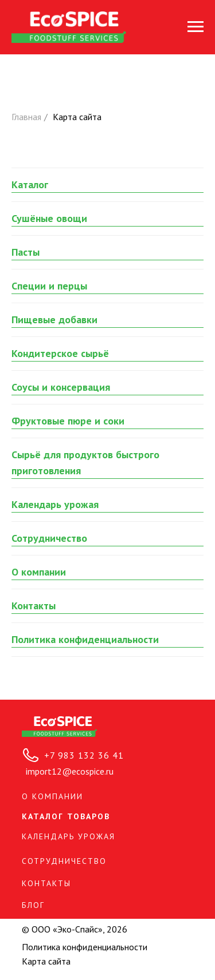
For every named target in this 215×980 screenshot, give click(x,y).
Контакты (34, 606)
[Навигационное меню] (196, 27)
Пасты (26, 252)
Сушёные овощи (49, 218)
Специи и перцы (49, 286)
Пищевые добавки (54, 320)
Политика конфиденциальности (85, 639)
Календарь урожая (55, 504)
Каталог (30, 185)
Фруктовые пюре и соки (68, 421)
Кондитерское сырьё (60, 353)
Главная (26, 117)
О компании (39, 572)
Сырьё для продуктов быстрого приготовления (85, 463)
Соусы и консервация (61, 387)
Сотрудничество (49, 538)
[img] (59, 727)
